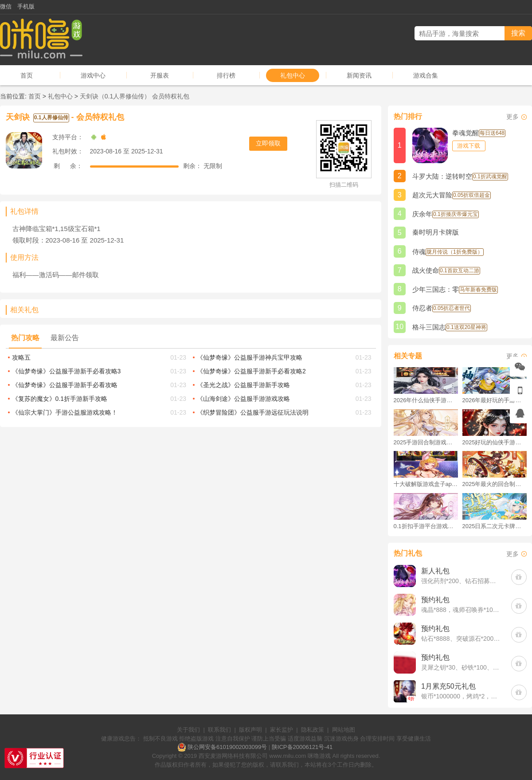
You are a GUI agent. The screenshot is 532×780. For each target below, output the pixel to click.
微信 (6, 6)
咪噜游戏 (319, 756)
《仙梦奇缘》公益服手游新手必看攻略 (65, 385)
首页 (27, 75)
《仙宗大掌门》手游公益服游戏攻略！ (65, 412)
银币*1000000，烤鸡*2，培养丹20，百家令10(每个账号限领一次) (462, 696)
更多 (512, 117)
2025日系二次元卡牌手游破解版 (495, 526)
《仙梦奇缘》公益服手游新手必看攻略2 (251, 371)
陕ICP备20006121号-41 (302, 747)
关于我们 (188, 730)
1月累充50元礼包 (448, 686)
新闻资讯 (359, 75)
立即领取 (268, 143)
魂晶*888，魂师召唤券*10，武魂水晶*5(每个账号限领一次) (462, 610)
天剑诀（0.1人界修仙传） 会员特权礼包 (135, 96)
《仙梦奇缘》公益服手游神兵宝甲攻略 (250, 357)
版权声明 (250, 730)
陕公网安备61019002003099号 (227, 747)
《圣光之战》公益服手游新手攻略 (243, 385)
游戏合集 (426, 75)
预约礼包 (435, 600)
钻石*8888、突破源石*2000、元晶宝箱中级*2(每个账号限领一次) (462, 639)
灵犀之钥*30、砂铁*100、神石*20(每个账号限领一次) (462, 667)
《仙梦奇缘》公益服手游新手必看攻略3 (66, 371)
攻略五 (21, 357)
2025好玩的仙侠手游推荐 (495, 442)
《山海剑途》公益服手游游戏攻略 (243, 399)
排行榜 (226, 75)
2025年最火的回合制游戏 (495, 484)
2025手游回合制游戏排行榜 (426, 442)
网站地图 (344, 730)
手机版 (26, 6)
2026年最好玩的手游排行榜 (495, 400)
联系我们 (219, 730)
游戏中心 (93, 75)
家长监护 (282, 730)
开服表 (160, 75)
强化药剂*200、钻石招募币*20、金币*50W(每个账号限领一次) (462, 581)
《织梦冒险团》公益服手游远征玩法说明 (253, 412)
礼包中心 (293, 75)
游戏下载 (469, 146)
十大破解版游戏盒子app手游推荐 (426, 484)
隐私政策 (313, 730)
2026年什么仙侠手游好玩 (426, 400)
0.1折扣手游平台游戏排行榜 (426, 526)
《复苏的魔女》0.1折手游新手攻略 (60, 399)
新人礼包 (435, 571)
